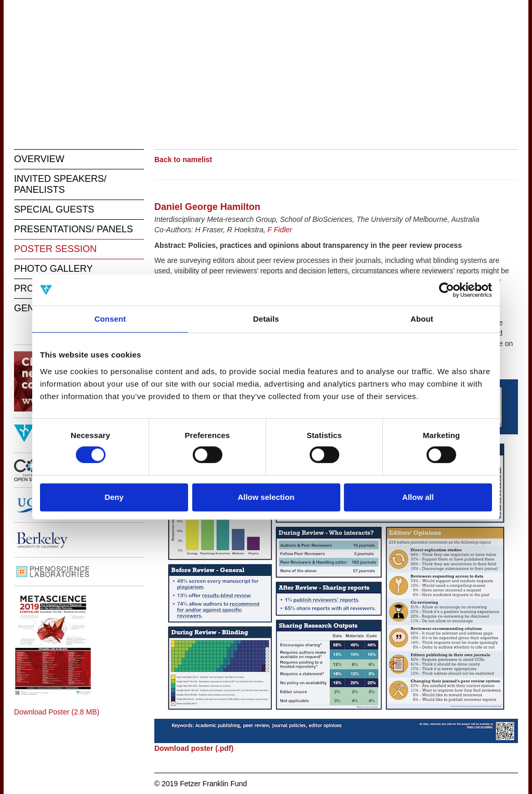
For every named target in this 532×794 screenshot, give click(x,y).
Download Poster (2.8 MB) (57, 712)
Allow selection (266, 497)
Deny (114, 497)
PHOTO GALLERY (53, 269)
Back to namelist (183, 160)
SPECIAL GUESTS (54, 209)
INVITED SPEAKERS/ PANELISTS (60, 184)
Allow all (418, 497)
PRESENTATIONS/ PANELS (74, 229)
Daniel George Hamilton (207, 207)
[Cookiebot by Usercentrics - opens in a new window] (447, 290)
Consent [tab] (110, 319)
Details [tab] (266, 319)
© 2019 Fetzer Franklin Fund (201, 784)
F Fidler (280, 230)
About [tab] (422, 319)
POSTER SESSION (55, 249)
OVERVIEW (39, 159)
